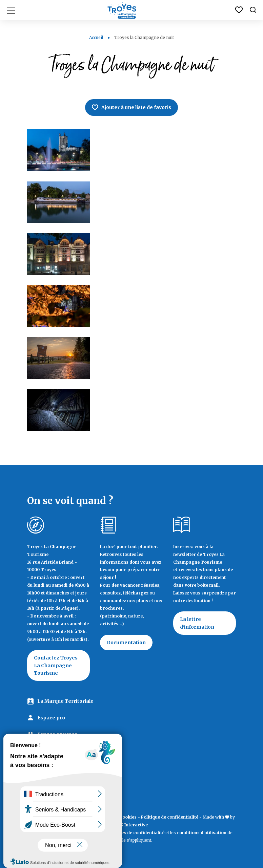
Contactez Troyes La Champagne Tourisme (56, 665)
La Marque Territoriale (65, 701)
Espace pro (51, 718)
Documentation (126, 643)
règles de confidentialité (138, 833)
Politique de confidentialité (170, 817)
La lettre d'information (197, 623)
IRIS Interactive (131, 825)
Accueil (96, 37)
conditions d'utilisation (202, 833)
